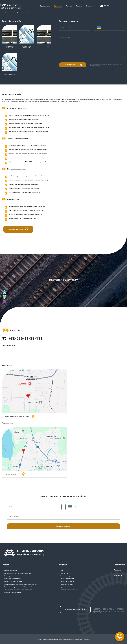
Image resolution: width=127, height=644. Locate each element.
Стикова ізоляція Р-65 (9, 75)
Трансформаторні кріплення (69, 590)
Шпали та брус (65, 573)
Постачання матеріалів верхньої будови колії (18, 587)
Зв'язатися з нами (15, 229)
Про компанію (45, 6)
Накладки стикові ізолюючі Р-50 (9, 47)
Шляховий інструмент (67, 584)
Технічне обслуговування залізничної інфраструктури (20, 584)
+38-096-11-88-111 (26, 339)
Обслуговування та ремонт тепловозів (16, 576)
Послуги (69, 6)
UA (101, 6)
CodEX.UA (87, 639)
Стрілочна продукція (67, 576)
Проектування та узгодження (13, 579)
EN (108, 6)
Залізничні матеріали (67, 579)
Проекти (79, 6)
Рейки (62, 570)
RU (105, 6)
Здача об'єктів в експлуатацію (13, 581)
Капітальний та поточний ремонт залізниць (17, 573)
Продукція (58, 6)
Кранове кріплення (66, 587)
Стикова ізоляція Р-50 (44, 47)
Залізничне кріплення (67, 581)
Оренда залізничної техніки (12, 593)
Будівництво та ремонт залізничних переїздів (18, 590)
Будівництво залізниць (11, 570)
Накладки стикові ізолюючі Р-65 (27, 47)
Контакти (90, 6)
